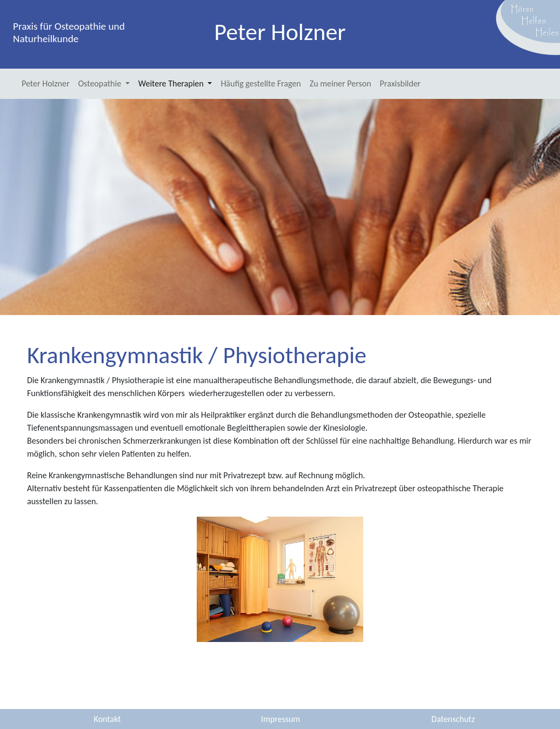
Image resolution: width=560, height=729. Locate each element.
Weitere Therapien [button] (172, 83)
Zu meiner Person (341, 83)
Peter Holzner (46, 83)
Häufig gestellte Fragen (261, 83)
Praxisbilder (401, 83)
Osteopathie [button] (101, 83)
